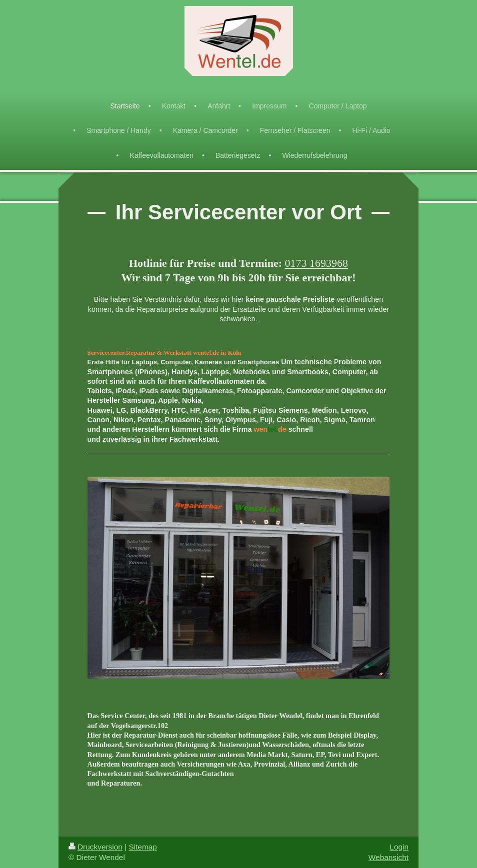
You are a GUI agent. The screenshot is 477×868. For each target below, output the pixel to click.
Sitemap (142, 847)
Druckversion (95, 847)
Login (399, 847)
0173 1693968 (316, 263)
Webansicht (388, 857)
